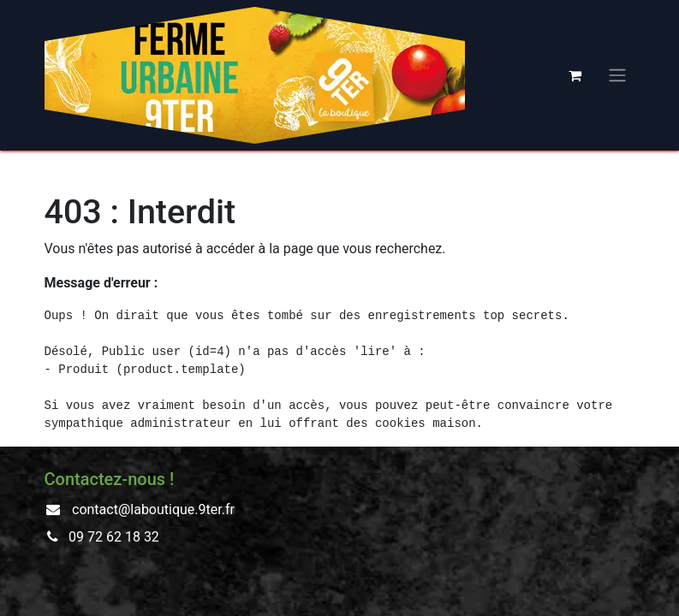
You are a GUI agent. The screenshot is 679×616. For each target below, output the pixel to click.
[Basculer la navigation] (617, 76)
